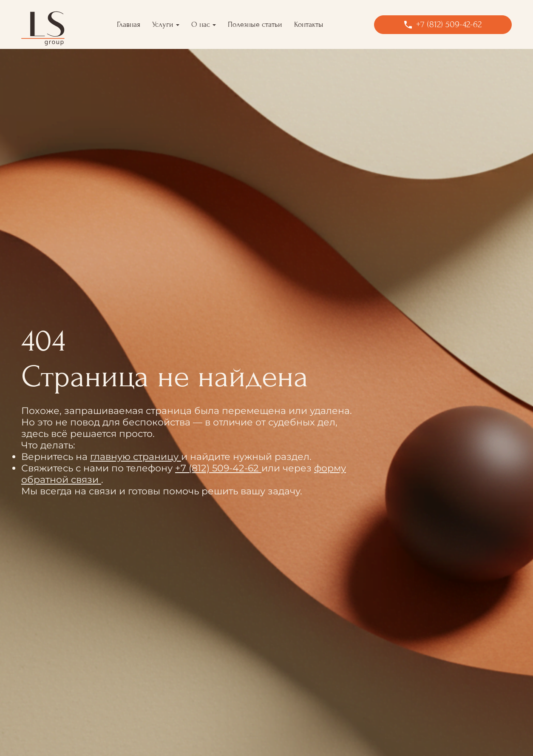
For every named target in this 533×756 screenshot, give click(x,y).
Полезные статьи (255, 24)
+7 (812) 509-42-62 (218, 468)
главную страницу (136, 457)
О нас (201, 24)
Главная (129, 24)
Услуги (163, 24)
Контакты (309, 24)
